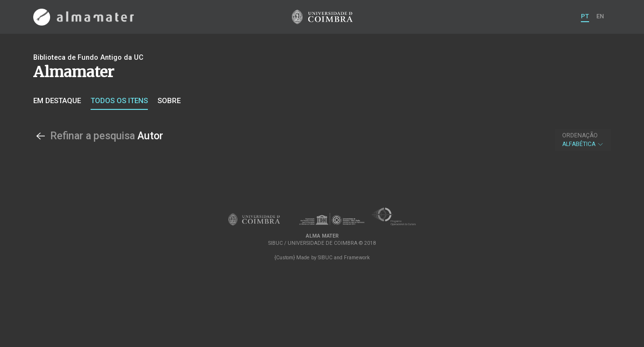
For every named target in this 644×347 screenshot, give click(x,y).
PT (585, 16)
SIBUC (325, 258)
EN (600, 16)
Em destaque (57, 101)
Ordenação (580, 135)
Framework (357, 258)
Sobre (169, 101)
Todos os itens (119, 101)
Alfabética (583, 140)
